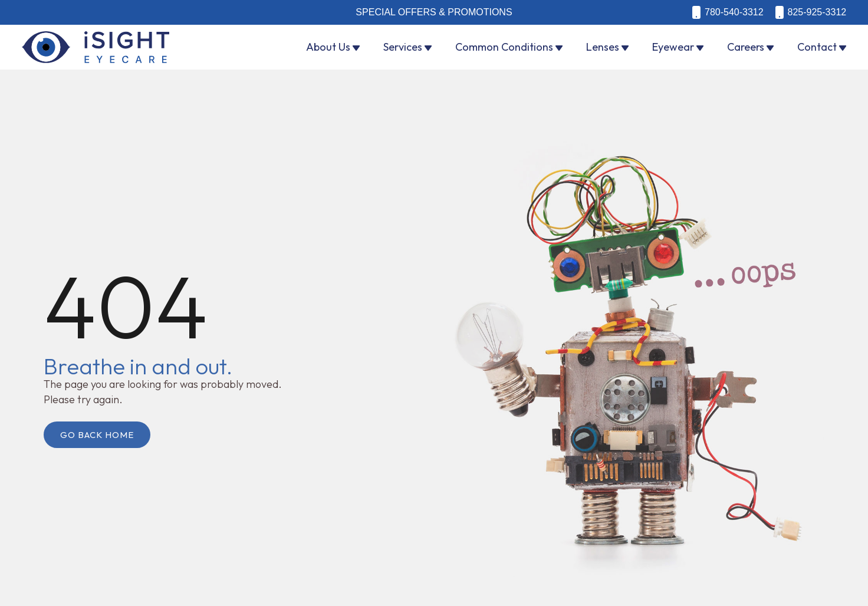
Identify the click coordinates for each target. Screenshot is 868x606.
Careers (746, 47)
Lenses (603, 47)
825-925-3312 (817, 12)
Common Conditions (504, 47)
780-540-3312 (734, 12)
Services (403, 47)
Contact (817, 47)
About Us (328, 47)
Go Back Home (97, 435)
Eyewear (673, 47)
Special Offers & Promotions (434, 13)
